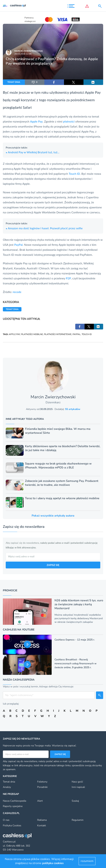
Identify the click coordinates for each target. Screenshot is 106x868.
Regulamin (78, 820)
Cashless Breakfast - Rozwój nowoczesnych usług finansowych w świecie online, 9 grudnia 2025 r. (76, 663)
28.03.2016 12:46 (23, 54)
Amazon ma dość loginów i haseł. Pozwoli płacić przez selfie (44, 228)
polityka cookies (53, 863)
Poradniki (42, 787)
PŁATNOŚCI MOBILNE (32, 334)
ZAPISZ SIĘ (53, 565)
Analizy (7, 787)
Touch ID (74, 174)
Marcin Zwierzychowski (29, 51)
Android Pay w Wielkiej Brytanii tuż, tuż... (33, 152)
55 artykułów (73, 409)
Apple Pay (93, 92)
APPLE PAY (14, 334)
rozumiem (87, 861)
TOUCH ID (87, 334)
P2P (68, 278)
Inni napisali (78, 787)
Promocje (10, 590)
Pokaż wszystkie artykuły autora (53, 516)
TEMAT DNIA (14, 82)
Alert (40, 801)
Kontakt (42, 826)
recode (17, 292)
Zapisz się (60, 754)
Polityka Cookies (12, 826)
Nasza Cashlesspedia (14, 801)
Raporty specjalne (13, 806)
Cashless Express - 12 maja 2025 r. (75, 640)
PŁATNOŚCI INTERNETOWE (58, 334)
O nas (6, 820)
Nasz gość (77, 782)
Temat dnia (9, 782)
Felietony (42, 782)
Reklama (42, 820)
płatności (69, 121)
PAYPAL (77, 334)
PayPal (19, 245)
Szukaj (75, 801)
